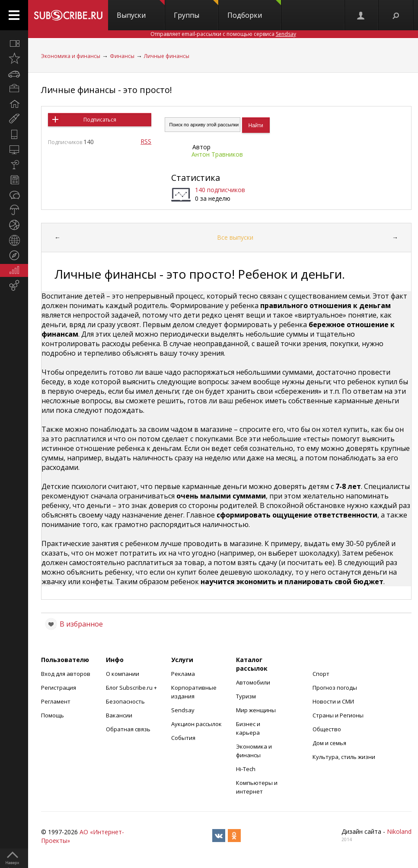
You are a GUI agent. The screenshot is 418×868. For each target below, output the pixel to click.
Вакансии (119, 715)
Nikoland (399, 831)
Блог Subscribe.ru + (132, 688)
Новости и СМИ (333, 701)
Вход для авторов (66, 674)
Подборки (254, 10)
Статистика (196, 178)
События (183, 738)
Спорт (321, 674)
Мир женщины (256, 710)
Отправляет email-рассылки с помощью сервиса (223, 34)
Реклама (183, 674)
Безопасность (125, 701)
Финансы (122, 56)
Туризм (246, 696)
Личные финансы (167, 56)
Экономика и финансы (71, 56)
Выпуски (141, 10)
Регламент (56, 701)
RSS (146, 141)
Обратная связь (128, 729)
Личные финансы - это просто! (107, 90)
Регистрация (59, 688)
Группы (196, 10)
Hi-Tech (246, 769)
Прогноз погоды (335, 688)
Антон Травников (217, 154)
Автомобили (253, 682)
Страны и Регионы (338, 715)
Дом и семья (329, 743)
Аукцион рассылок (196, 724)
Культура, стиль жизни (344, 757)
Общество (327, 729)
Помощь (53, 715)
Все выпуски (235, 237)
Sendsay (183, 710)
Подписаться (100, 120)
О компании (123, 674)
